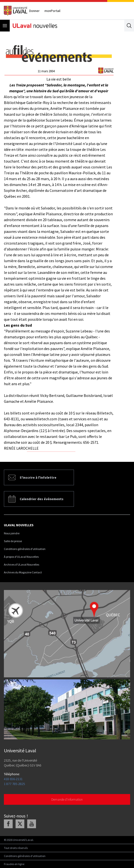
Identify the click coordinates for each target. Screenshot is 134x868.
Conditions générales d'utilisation (25, 549)
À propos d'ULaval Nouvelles (21, 557)
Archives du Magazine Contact (23, 572)
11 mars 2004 (46, 71)
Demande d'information (67, 799)
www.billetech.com (41, 419)
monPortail (52, 11)
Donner (34, 11)
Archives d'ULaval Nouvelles (22, 564)
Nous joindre (12, 533)
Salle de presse (13, 541)
